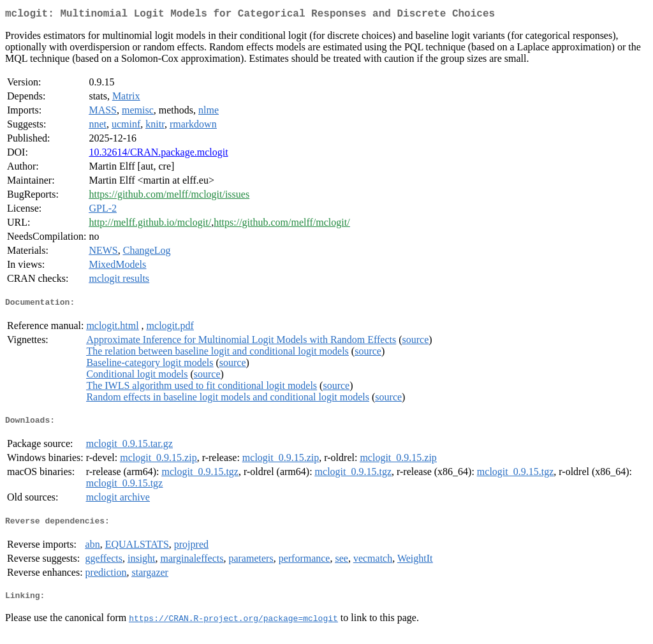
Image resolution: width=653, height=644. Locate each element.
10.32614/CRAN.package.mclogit (158, 155)
